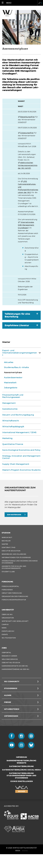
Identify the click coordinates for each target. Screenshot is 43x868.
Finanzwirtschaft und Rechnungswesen (13, 396)
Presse (8, 702)
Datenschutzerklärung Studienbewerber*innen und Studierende (21, 776)
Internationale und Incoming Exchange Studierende (20, 562)
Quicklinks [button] (40, 3)
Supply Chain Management (16, 464)
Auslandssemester (13, 378)
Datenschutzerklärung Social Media (21, 770)
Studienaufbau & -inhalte (16, 367)
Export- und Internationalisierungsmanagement (20, 353)
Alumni (8, 695)
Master (5, 544)
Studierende (11, 688)
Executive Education (11, 551)
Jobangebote (11, 388)
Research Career (9, 656)
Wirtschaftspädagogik (13, 427)
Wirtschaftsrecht (11, 421)
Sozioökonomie (10, 409)
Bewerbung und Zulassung (14, 554)
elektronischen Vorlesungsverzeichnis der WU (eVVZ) (28, 165)
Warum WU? (7, 537)
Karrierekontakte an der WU (15, 666)
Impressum (21, 757)
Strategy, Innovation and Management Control (21, 457)
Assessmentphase (13, 372)
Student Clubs (8, 572)
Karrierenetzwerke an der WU (16, 669)
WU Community (12, 682)
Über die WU (7, 614)
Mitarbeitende (12, 709)
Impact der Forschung (12, 593)
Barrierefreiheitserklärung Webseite (21, 762)
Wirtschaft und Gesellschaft (15, 621)
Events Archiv (8, 631)
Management (9, 403)
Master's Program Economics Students (21, 470)
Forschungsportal (10, 586)
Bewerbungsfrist (27, 117)
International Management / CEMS (19, 432)
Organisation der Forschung (15, 596)
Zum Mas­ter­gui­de (14, 515)
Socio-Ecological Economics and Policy (21, 450)
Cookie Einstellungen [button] (22, 781)
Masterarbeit (10, 383)
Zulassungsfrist (27, 133)
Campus (5, 624)
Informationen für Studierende (16, 557)
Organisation (8, 618)
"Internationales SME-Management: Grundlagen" (26, 225)
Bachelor (6, 541)
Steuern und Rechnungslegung (18, 415)
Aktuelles (9, 362)
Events (5, 634)
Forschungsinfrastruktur (14, 600)
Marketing (7, 438)
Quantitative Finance (13, 444)
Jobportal (6, 653)
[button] (7, 3)
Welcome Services (10, 659)
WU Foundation (9, 638)
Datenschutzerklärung (21, 766)
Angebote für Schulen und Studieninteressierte (14, 567)
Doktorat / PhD (9, 547)
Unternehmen (11, 716)
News (4, 628)
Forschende (7, 590)
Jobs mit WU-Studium (11, 663)
